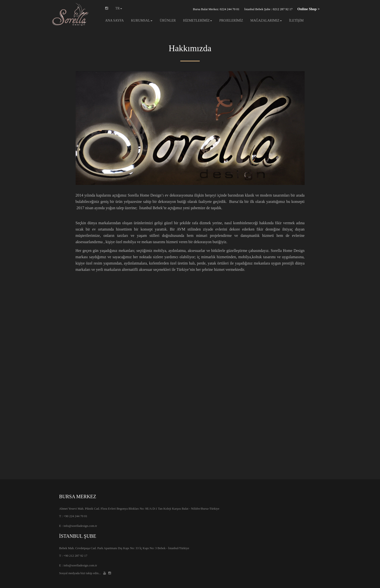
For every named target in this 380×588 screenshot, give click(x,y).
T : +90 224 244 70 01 (73, 516)
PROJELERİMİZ (231, 21)
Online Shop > (309, 9)
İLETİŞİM (296, 21)
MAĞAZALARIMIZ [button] (266, 21)
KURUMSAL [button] (142, 21)
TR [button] (119, 8)
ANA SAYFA (115, 21)
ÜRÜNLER (168, 21)
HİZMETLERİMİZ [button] (198, 21)
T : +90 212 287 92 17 (73, 556)
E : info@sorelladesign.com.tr (78, 526)
